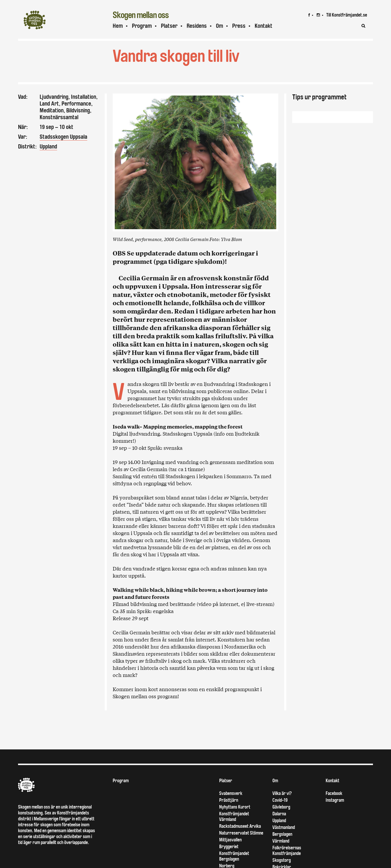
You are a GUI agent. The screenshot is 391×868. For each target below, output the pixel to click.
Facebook (334, 804)
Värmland (281, 852)
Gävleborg (281, 818)
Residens (197, 26)
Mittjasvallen (230, 850)
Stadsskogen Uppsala (63, 137)
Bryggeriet (229, 857)
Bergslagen (282, 845)
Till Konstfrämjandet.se (347, 15)
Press (239, 26)
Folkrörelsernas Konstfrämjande (287, 861)
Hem (118, 26)
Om (219, 26)
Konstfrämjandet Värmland (234, 827)
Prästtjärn (229, 811)
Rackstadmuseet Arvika (240, 837)
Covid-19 (280, 811)
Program (142, 26)
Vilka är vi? (282, 804)
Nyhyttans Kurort (235, 818)
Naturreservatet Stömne (241, 844)
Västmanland (284, 838)
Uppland (48, 147)
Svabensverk (231, 804)
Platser (169, 26)
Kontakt (264, 26)
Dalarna (279, 824)
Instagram (335, 811)
